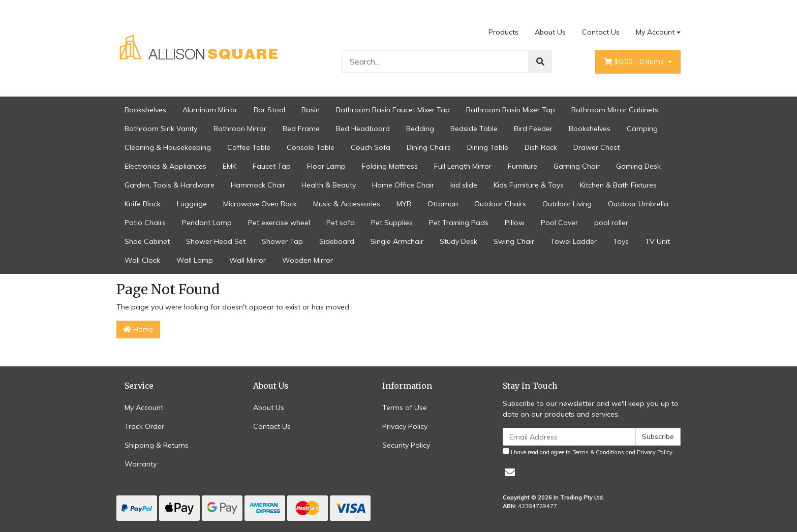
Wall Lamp (195, 260)
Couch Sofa (371, 147)
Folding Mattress (390, 166)
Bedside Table (474, 129)
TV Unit (657, 241)
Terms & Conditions (598, 452)
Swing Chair (514, 241)
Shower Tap (282, 241)
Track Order (144, 426)
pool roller (611, 223)
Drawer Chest (596, 147)
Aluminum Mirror (210, 110)
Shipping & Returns (157, 445)
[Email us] (510, 472)
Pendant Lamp (207, 223)
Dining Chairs (429, 147)
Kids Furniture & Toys (529, 185)
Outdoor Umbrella (638, 204)
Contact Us (601, 32)
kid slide (464, 185)
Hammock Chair (258, 185)
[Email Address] (569, 437)
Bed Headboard (363, 129)
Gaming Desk (638, 166)
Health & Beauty (329, 185)
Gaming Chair (577, 166)
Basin (311, 110)
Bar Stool (269, 110)
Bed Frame (301, 129)
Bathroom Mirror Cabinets (615, 110)
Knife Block (143, 204)
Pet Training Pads (459, 223)
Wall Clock (142, 260)
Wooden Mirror (308, 260)
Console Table (311, 147)
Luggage (192, 204)
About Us (550, 32)
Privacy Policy (405, 426)
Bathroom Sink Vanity (161, 129)
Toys (621, 241)
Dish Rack (541, 147)
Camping (642, 129)
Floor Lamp (326, 166)
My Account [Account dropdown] (655, 32)
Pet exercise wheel (279, 223)
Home (138, 329)
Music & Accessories (347, 204)
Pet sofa (341, 223)
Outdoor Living (567, 204)
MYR (404, 204)
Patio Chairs (145, 223)
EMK (229, 166)
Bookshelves (145, 110)
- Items (635, 62)
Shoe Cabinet (147, 241)
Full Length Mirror (463, 166)
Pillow (515, 223)
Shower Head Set (216, 241)
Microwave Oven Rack (260, 204)
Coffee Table (249, 147)
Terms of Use (405, 408)
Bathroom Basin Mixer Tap (511, 110)
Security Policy (406, 445)
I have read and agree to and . (588, 452)
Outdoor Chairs (500, 204)
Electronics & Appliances (165, 166)
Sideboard (337, 241)
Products (503, 32)
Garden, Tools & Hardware (170, 185)
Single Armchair (397, 241)
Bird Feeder (533, 129)
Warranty (141, 464)
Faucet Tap (272, 166)
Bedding (420, 129)
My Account (144, 408)
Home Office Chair (403, 185)
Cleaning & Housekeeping (168, 147)
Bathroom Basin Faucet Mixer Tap (393, 110)
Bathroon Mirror (240, 129)
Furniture (523, 166)
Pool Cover (559, 223)
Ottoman (443, 204)
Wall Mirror (248, 260)
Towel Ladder (574, 241)
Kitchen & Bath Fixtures (618, 185)
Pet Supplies (392, 223)
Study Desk (458, 241)
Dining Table (488, 147)
